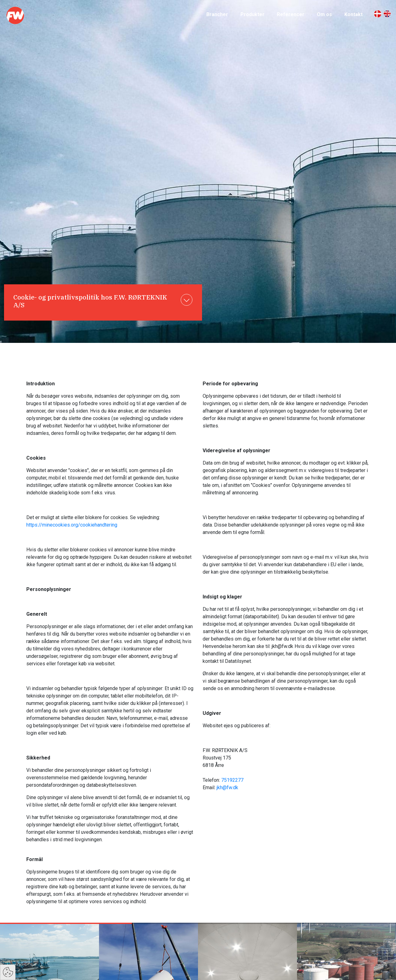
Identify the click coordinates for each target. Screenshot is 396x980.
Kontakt (353, 14)
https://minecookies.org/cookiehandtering (72, 525)
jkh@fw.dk (227, 787)
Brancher (217, 14)
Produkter (252, 14)
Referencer (291, 14)
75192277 (232, 780)
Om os (324, 14)
